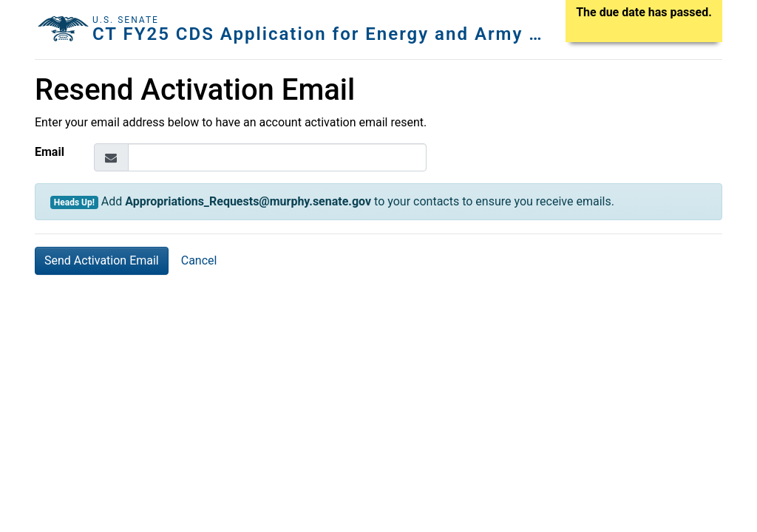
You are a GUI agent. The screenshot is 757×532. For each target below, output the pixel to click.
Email (50, 152)
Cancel (199, 260)
